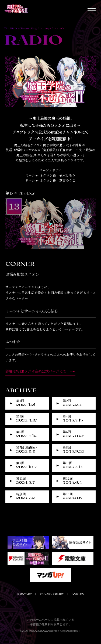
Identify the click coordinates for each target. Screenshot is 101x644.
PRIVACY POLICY (52, 594)
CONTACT (25, 594)
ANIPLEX (78, 594)
